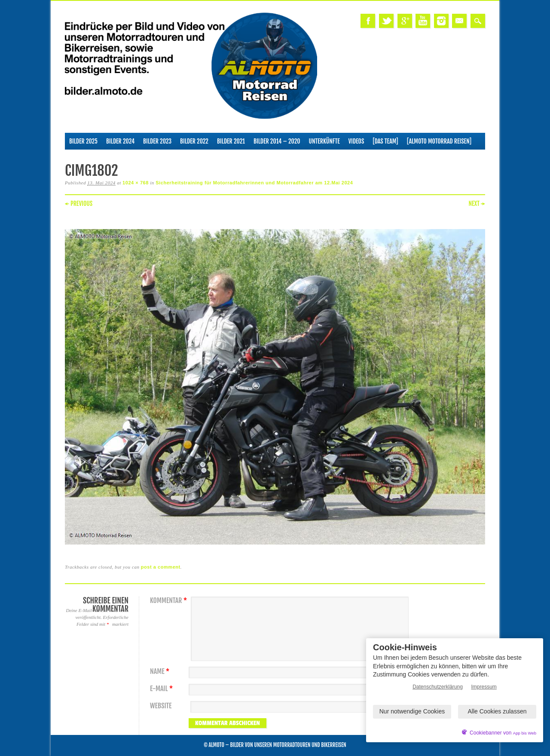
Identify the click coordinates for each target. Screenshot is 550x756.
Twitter (386, 21)
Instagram (441, 21)
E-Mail (162, 689)
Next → (477, 204)
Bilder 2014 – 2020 (277, 141)
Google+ (405, 21)
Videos (356, 141)
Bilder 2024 (120, 141)
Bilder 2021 (231, 141)
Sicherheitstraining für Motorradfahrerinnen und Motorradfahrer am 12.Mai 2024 (254, 183)
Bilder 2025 (83, 141)
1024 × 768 (136, 183)
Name (161, 672)
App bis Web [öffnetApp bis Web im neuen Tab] (525, 733)
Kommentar (170, 601)
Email (459, 21)
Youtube (423, 21)
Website (161, 706)
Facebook (368, 21)
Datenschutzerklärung (438, 687)
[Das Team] (385, 141)
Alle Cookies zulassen (497, 711)
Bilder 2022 (194, 141)
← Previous (79, 204)
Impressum (484, 687)
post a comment (161, 567)
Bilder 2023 (157, 141)
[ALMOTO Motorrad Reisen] (439, 141)
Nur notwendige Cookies (412, 711)
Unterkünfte (324, 141)
